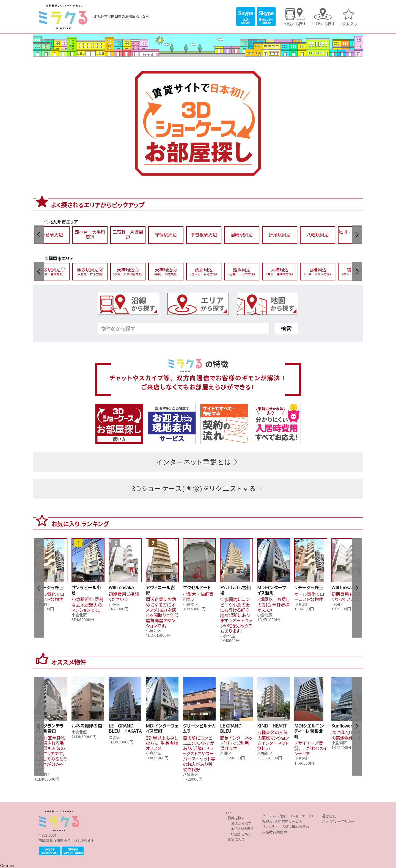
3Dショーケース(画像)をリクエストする (198, 489)
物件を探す (236, 818)
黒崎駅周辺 (242, 235)
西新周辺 (204, 272)
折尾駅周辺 (280, 235)
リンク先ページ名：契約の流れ (286, 827)
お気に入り (348, 24)
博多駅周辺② (90, 272)
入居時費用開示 (275, 832)
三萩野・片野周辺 (128, 235)
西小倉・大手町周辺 (90, 235)
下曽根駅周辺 (204, 235)
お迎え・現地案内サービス (282, 822)
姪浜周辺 (242, 272)
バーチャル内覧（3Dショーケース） (288, 816)
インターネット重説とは (198, 462)
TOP (228, 813)
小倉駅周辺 (52, 235)
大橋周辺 (280, 272)
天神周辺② (166, 272)
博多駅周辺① (52, 272)
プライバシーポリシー (338, 822)
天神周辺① (128, 272)
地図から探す (241, 834)
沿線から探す (295, 24)
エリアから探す (323, 24)
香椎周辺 (318, 272)
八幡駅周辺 (318, 235)
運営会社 (329, 816)
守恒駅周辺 (166, 235)
